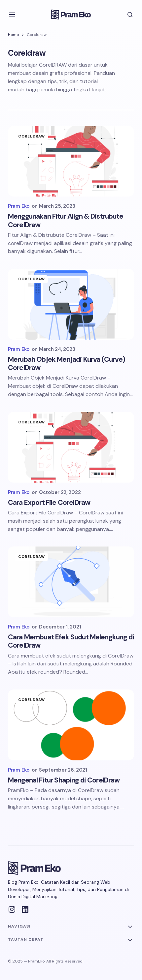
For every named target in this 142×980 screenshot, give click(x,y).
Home (13, 35)
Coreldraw (32, 136)
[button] (12, 15)
